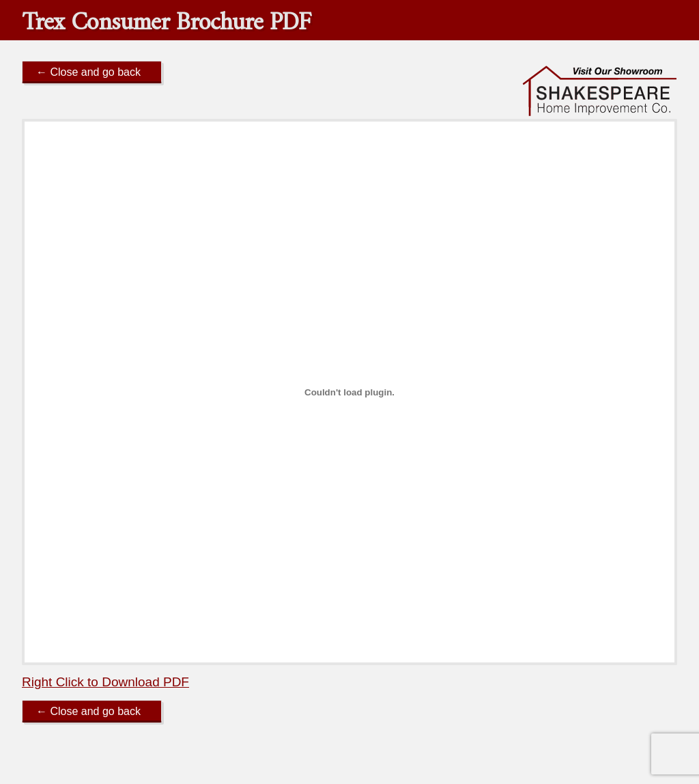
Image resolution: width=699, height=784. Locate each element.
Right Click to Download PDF (105, 682)
